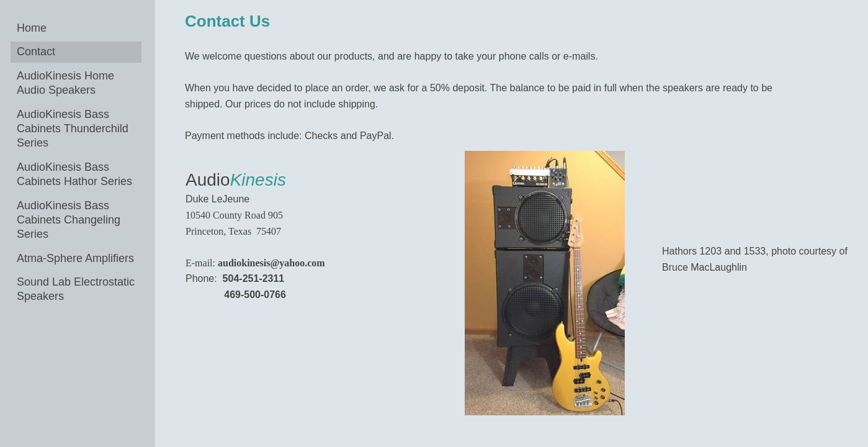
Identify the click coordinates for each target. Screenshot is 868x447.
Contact (36, 52)
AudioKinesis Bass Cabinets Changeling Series (69, 220)
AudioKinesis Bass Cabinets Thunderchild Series (73, 129)
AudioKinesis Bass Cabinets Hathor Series (74, 174)
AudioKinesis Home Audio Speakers (65, 83)
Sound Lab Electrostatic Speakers (76, 289)
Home (32, 28)
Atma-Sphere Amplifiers (75, 258)
